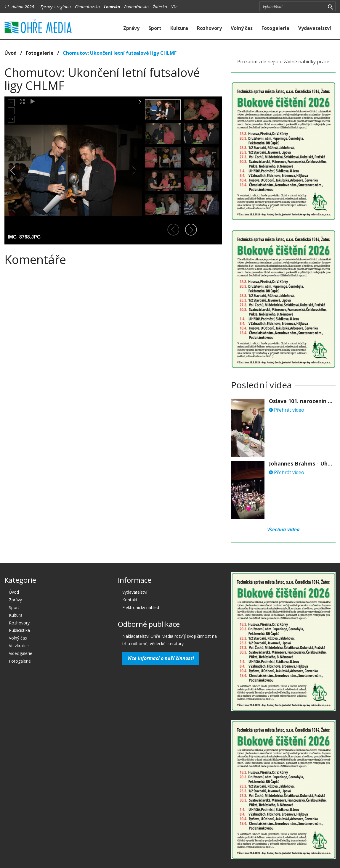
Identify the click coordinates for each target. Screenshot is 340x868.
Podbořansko (136, 7)
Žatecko (160, 7)
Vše (174, 7)
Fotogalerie (275, 28)
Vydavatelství (315, 28)
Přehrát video (287, 410)
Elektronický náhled (141, 607)
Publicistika (19, 630)
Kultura (179, 28)
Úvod (11, 53)
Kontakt (130, 600)
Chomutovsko (87, 7)
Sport (155, 28)
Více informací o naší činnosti (161, 658)
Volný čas (242, 28)
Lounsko (112, 7)
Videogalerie (21, 653)
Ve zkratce (19, 646)
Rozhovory (209, 28)
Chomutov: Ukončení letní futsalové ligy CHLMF (120, 53)
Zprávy (131, 28)
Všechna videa (283, 529)
